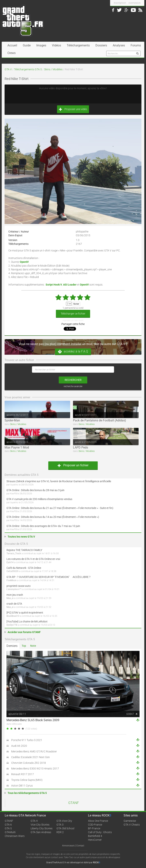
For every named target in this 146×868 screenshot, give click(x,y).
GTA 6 (8, 825)
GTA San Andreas (41, 832)
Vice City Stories (40, 825)
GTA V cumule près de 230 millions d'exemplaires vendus (39, 499)
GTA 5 (8, 828)
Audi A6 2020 (19, 746)
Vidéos (56, 45)
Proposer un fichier (73, 465)
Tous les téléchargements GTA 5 (27, 793)
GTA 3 (60, 825)
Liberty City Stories (42, 828)
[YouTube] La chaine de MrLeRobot (27, 621)
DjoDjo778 (12, 625)
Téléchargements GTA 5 (28, 69)
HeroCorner (95, 840)
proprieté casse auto (19, 586)
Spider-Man (12, 420)
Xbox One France (98, 821)
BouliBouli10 (13, 616)
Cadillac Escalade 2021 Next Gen (31, 757)
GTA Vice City (64, 821)
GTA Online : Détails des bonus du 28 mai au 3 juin (35, 490)
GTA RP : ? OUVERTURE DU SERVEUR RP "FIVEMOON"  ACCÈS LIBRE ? (48, 577)
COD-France (95, 825)
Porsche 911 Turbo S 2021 (27, 740)
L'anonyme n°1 (14, 589)
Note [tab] (33, 646)
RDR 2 (60, 832)
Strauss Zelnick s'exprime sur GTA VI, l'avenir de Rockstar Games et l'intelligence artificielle (59, 481)
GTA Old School (65, 828)
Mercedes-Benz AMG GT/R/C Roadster (34, 751)
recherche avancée (73, 386)
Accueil (12, 45)
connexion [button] (135, 3)
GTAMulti (10, 832)
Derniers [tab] (12, 646)
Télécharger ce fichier (73, 314)
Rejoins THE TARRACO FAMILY (24, 550)
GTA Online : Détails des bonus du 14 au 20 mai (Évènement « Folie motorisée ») (53, 517)
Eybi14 (10, 562)
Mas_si (10, 598)
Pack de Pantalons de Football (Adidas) (100, 420)
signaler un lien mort (73, 320)
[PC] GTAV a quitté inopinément (25, 613)
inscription (120, 3)
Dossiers (101, 45)
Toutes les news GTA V (21, 537)
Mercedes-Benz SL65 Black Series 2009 (33, 720)
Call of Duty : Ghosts (100, 832)
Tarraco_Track (14, 553)
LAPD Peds (81, 447)
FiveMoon (12, 580)
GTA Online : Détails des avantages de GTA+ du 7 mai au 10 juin (43, 526)
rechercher (73, 380)
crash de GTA (14, 604)
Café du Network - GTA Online (24, 568)
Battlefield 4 (95, 836)
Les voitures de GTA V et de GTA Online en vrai (33, 559)
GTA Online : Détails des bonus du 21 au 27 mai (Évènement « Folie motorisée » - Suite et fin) (60, 508)
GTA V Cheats (132, 825)
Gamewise (130, 821)
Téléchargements (78, 45)
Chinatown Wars (15, 836)
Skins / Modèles (53, 69)
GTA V (8, 69)
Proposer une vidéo (73, 109)
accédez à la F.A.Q (73, 352)
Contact (80, 846)
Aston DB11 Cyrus (22, 786)
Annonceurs (68, 846)
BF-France (94, 828)
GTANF (74, 803)
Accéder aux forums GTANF (24, 632)
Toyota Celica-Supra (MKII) (27, 780)
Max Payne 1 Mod (17, 447)
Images (41, 45)
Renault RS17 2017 (23, 774)
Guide (27, 45)
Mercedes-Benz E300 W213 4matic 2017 (35, 769)
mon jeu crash (15, 595)
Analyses (119, 45)
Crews (12, 53)
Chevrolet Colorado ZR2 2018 (29, 763)
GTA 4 (34, 821)
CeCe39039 (12, 571)
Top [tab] (24, 646)
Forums (136, 45)
